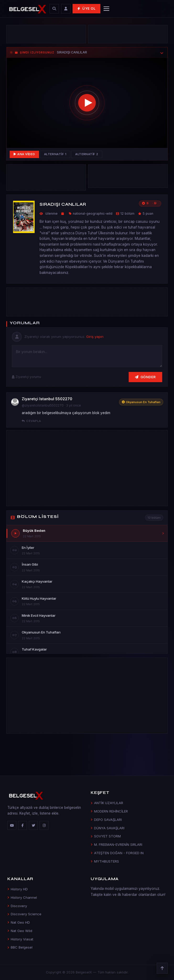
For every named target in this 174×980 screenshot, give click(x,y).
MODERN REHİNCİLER (109, 811)
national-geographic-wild (93, 213)
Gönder (145, 377)
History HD (18, 889)
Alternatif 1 (55, 154)
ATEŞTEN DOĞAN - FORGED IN (117, 853)
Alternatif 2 (87, 154)
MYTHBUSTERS (105, 861)
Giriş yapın (95, 337)
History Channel (22, 897)
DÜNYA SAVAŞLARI (108, 828)
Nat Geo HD (19, 922)
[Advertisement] (46, 34)
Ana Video (24, 154)
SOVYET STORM (106, 836)
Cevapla (31, 421)
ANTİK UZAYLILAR (107, 803)
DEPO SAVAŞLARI (106, 820)
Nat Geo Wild (20, 931)
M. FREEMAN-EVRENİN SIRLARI (116, 844)
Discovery (17, 906)
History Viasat (20, 939)
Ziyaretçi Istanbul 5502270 (47, 399)
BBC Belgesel (20, 947)
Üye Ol (86, 9)
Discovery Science (24, 914)
